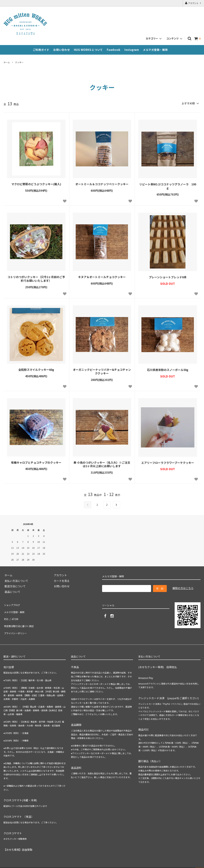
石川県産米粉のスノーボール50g (168, 369)
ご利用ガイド (41, 50)
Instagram (132, 50)
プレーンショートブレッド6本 (168, 276)
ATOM (15, 614)
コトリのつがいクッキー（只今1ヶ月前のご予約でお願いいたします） (36, 278)
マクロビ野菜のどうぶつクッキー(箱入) (36, 183)
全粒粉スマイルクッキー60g (36, 369)
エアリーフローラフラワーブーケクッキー (168, 462)
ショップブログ (13, 603)
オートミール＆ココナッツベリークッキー (102, 183)
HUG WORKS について (88, 50)
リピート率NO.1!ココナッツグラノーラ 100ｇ (168, 185)
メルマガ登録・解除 (155, 50)
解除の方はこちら (183, 587)
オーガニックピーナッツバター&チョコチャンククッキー (102, 371)
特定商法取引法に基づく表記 (21, 620)
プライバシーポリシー (17, 625)
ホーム (7, 62)
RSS (6, 614)
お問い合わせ (62, 50)
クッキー (19, 62)
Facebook (114, 50)
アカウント (193, 3)
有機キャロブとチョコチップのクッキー (36, 462)
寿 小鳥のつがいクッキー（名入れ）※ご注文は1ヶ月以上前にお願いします (102, 464)
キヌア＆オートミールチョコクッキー (102, 276)
